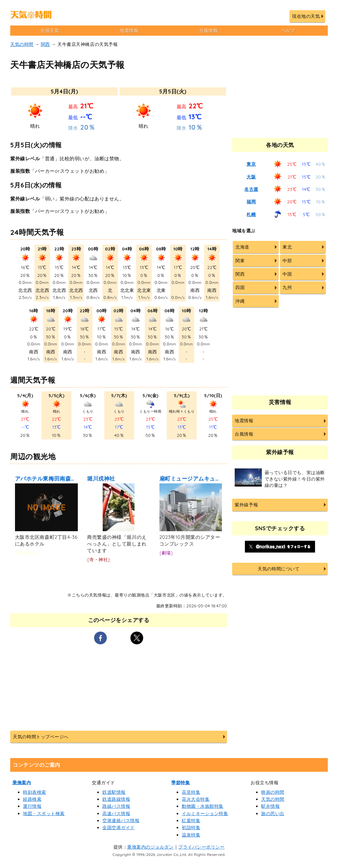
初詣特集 (191, 828)
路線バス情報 (116, 806)
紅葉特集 (191, 821)
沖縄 (240, 301)
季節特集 (180, 783)
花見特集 (191, 792)
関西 (45, 44)
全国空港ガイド (119, 828)
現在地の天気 (306, 16)
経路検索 (32, 799)
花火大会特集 (196, 799)
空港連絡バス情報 (121, 821)
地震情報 (129, 31)
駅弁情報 (270, 806)
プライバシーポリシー (201, 847)
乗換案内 (22, 783)
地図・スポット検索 (44, 814)
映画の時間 (273, 792)
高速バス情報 (116, 814)
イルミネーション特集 (205, 814)
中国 (287, 274)
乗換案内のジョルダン (150, 847)
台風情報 (209, 31)
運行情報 (32, 806)
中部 (287, 261)
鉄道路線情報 (116, 799)
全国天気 (50, 31)
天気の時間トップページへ (40, 737)
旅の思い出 (273, 814)
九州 (287, 287)
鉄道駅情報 (114, 792)
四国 (240, 287)
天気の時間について (279, 569)
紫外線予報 (246, 505)
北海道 (242, 247)
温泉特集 (191, 835)
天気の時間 (22, 44)
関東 (240, 261)
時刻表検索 (35, 792)
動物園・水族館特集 (203, 806)
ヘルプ (288, 31)
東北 (287, 247)
